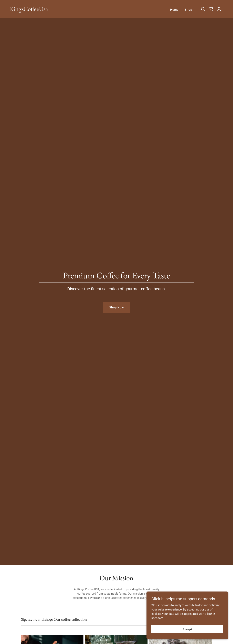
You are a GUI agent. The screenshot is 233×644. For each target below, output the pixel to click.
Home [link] (174, 10)
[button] (219, 9)
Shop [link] (189, 10)
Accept (187, 629)
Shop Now (116, 307)
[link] (29, 10)
